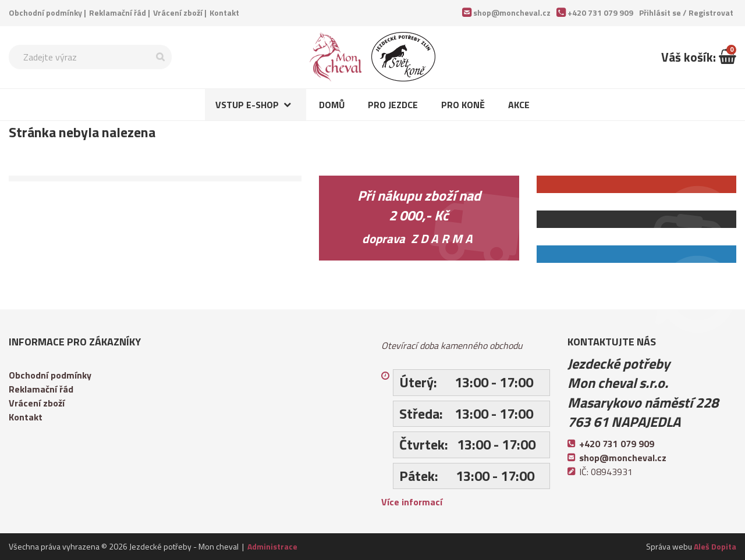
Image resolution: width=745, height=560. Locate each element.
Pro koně (463, 105)
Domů (332, 105)
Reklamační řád (118, 13)
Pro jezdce (393, 105)
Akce (519, 105)
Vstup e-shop (247, 105)
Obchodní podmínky (45, 13)
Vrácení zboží (178, 13)
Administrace (272, 546)
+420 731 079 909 (600, 13)
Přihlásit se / (686, 13)
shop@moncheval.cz (512, 13)
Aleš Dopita (715, 546)
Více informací (412, 502)
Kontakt (224, 13)
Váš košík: (699, 57)
